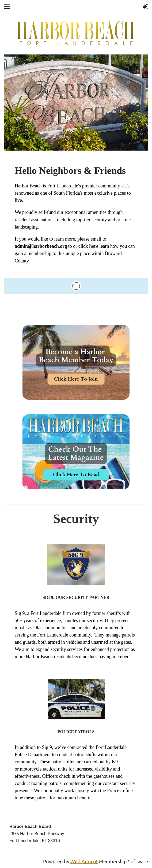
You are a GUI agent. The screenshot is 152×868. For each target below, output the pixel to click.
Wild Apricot (84, 861)
